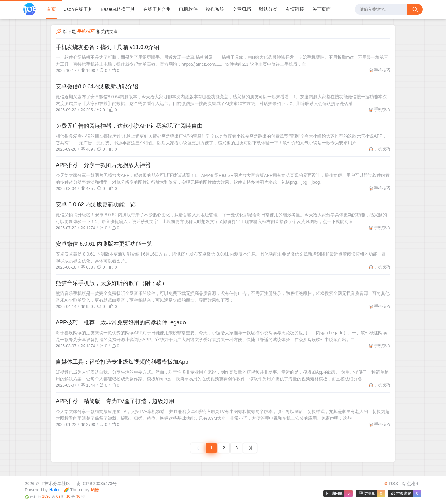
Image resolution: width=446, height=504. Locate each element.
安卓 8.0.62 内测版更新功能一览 (96, 204)
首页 (51, 9)
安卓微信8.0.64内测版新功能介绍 (97, 86)
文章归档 (242, 9)
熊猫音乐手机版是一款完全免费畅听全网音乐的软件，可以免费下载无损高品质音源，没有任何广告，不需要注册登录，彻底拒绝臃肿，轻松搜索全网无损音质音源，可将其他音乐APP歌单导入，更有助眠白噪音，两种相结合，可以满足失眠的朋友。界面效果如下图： (223, 297)
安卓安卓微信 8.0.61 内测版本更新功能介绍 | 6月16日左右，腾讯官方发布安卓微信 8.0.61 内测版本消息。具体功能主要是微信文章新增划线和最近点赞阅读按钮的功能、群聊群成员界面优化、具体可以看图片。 (221, 257)
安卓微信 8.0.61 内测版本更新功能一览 (104, 244)
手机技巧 (382, 70)
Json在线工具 (78, 9)
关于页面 (321, 9)
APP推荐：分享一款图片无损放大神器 (103, 165)
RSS (391, 484)
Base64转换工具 (118, 9)
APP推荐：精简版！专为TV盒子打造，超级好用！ (118, 401)
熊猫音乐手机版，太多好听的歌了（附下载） (111, 283)
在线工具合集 (157, 9)
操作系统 (215, 9)
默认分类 (268, 9)
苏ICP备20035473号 (97, 484)
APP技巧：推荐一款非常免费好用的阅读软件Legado (121, 322)
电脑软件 (188, 9)
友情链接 (295, 9)
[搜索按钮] (415, 9)
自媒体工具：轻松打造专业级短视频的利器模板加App (122, 362)
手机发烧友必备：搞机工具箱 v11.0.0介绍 (107, 47)
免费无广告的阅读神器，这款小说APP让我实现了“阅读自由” (130, 126)
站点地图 (411, 484)
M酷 (95, 490)
